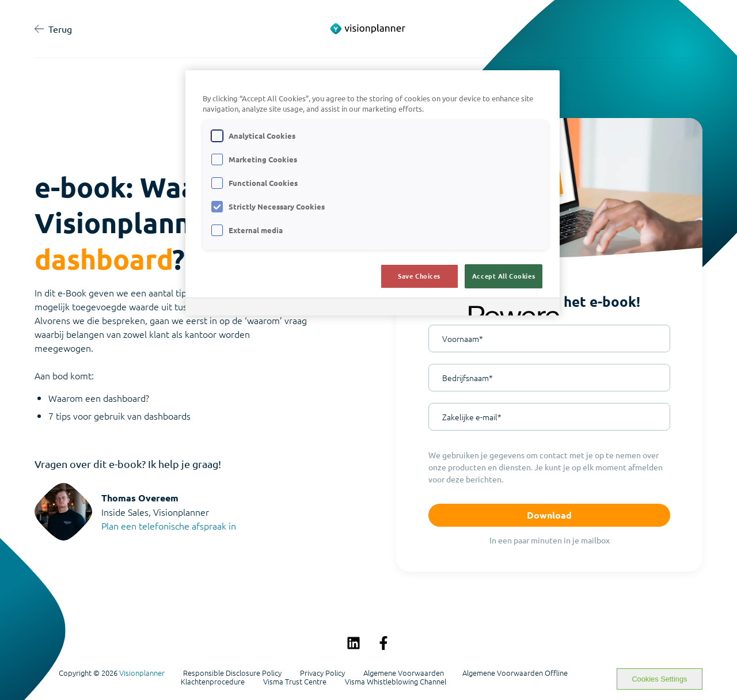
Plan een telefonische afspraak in (169, 526)
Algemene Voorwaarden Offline (515, 673)
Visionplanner (142, 673)
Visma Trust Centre (295, 682)
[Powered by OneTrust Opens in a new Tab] (510, 308)
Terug (53, 29)
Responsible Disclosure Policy (232, 673)
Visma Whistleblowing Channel (396, 682)
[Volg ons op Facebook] (383, 643)
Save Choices (419, 276)
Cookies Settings (659, 679)
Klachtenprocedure (213, 682)
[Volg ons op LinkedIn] (354, 643)
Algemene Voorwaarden (404, 673)
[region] (373, 193)
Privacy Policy (322, 673)
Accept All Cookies (504, 276)
